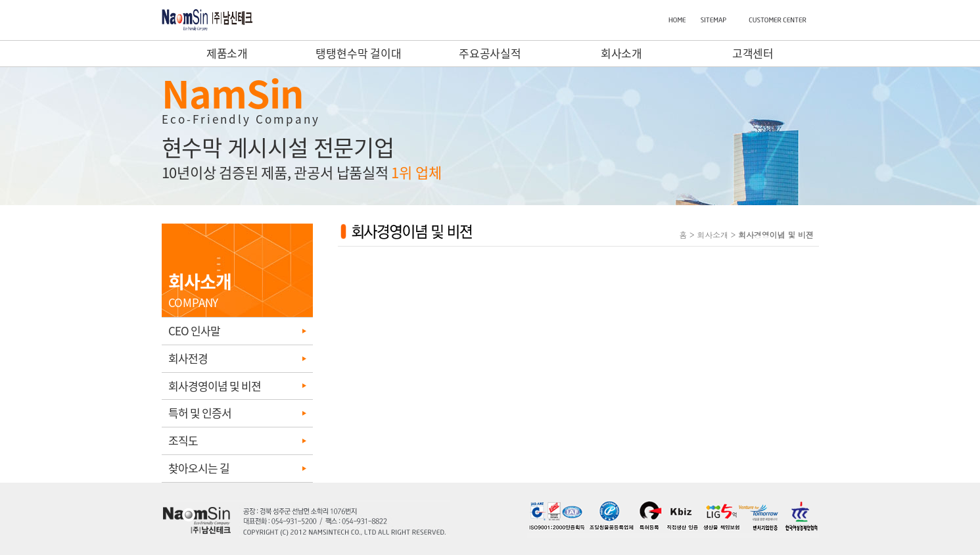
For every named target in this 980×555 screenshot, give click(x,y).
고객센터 (753, 53)
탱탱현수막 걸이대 (359, 53)
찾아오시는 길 (199, 468)
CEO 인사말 (194, 330)
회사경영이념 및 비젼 (215, 386)
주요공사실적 (490, 53)
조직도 (183, 440)
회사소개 (622, 53)
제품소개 (227, 53)
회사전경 (188, 358)
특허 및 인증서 (200, 413)
